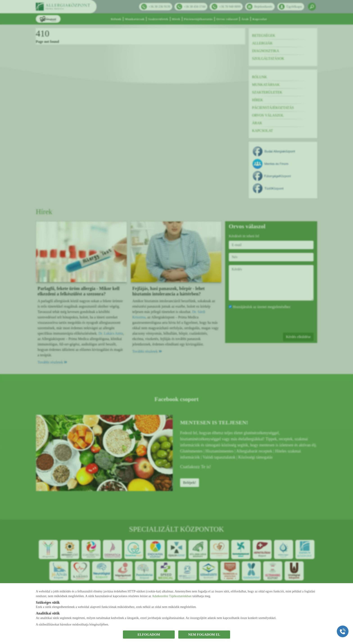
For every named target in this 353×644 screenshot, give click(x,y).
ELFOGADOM (149, 635)
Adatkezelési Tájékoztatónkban (172, 596)
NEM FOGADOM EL (204, 635)
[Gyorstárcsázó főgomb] (343, 631)
